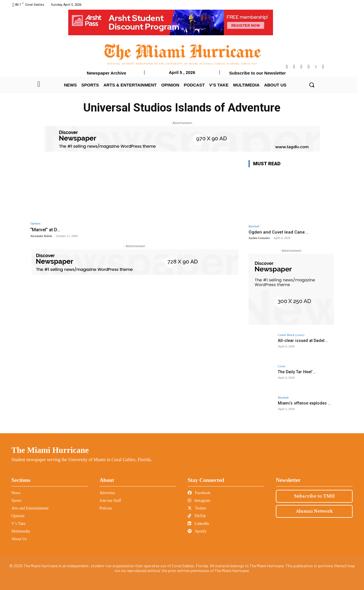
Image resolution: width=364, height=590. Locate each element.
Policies (106, 508)
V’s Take (18, 524)
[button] (312, 85)
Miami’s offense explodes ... (304, 403)
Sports (16, 501)
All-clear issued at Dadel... (302, 341)
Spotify (197, 531)
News (16, 493)
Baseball (254, 226)
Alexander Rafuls (41, 236)
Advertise (107, 493)
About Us (19, 539)
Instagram (199, 501)
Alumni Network (314, 511)
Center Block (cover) (291, 335)
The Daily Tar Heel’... (296, 372)
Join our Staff (110, 501)
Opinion (35, 223)
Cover (282, 366)
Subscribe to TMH (314, 496)
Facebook (199, 493)
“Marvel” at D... (46, 230)
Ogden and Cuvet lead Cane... (278, 232)
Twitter (197, 508)
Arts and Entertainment (30, 508)
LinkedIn (198, 524)
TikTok (197, 516)
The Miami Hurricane (50, 450)
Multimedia (21, 531)
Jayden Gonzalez (259, 238)
